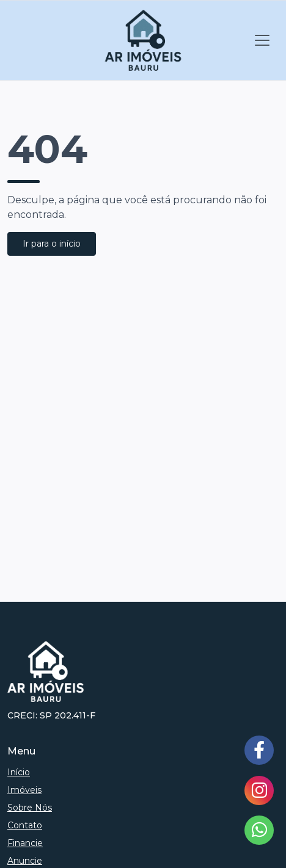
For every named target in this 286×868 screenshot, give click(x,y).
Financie (25, 843)
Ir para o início (52, 244)
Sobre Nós (30, 808)
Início (19, 772)
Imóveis (24, 790)
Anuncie (25, 861)
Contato (25, 825)
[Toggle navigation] (262, 40)
